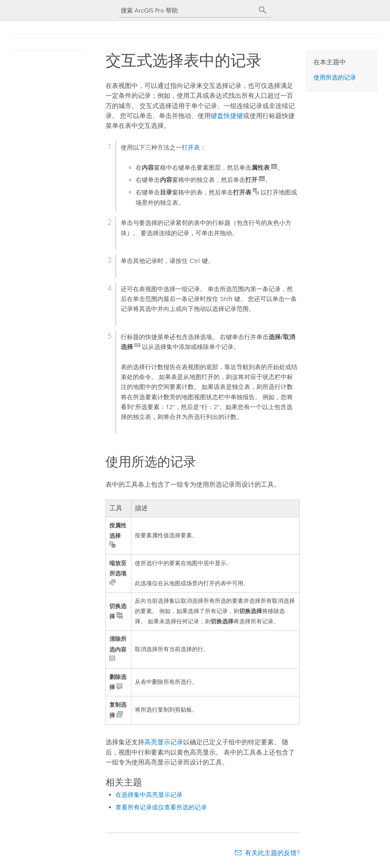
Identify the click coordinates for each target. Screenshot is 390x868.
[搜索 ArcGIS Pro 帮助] (187, 10)
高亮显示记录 (164, 742)
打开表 (191, 147)
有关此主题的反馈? (272, 853)
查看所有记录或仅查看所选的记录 (161, 807)
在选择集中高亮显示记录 (149, 795)
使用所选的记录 (335, 77)
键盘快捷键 (227, 116)
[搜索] (263, 10)
